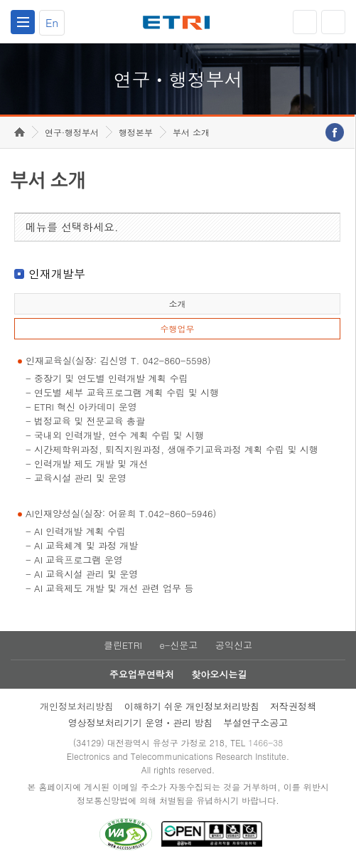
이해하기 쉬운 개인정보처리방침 (192, 706)
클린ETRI (123, 645)
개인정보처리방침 (77, 706)
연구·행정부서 (72, 132)
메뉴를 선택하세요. (72, 227)
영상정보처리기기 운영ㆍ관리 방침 (141, 723)
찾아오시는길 (219, 674)
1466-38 (265, 742)
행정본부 (136, 132)
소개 (177, 303)
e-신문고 (178, 645)
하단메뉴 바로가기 (0, 0)
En (52, 22)
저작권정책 (293, 706)
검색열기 (333, 22)
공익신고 (234, 645)
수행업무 (177, 328)
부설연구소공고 (255, 723)
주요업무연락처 (142, 674)
